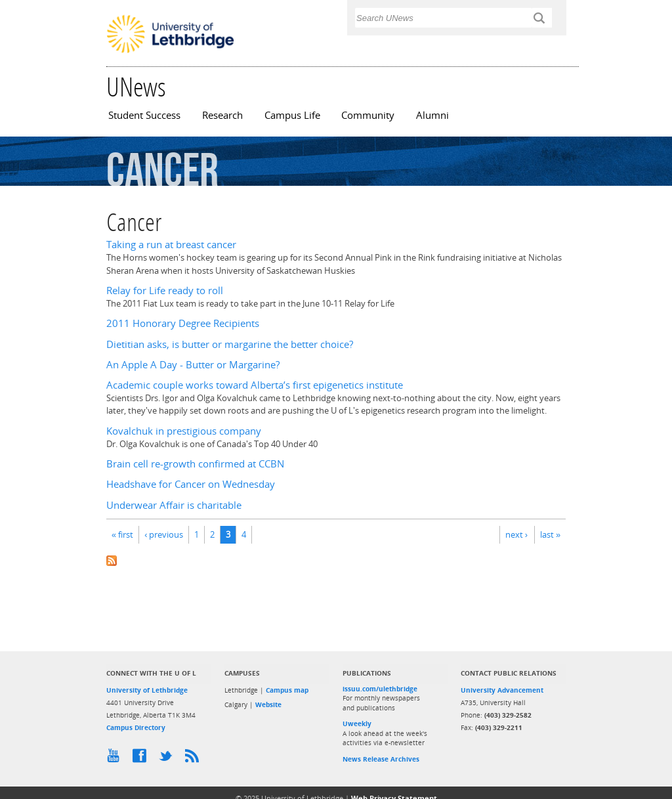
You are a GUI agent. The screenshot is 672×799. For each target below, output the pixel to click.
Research (222, 115)
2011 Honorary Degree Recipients (183, 323)
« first (122, 534)
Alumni (432, 115)
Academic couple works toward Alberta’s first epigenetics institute (255, 385)
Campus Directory (136, 727)
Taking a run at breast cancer (171, 245)
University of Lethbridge (147, 690)
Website (268, 704)
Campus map (287, 690)
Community (368, 115)
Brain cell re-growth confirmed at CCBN (195, 464)
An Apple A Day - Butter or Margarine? (193, 365)
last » (550, 534)
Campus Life (292, 115)
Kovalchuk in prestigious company (184, 431)
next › (516, 534)
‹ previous (164, 534)
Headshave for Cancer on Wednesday (191, 484)
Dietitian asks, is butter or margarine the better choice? (230, 344)
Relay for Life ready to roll (165, 291)
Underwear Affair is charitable (174, 505)
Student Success (144, 115)
